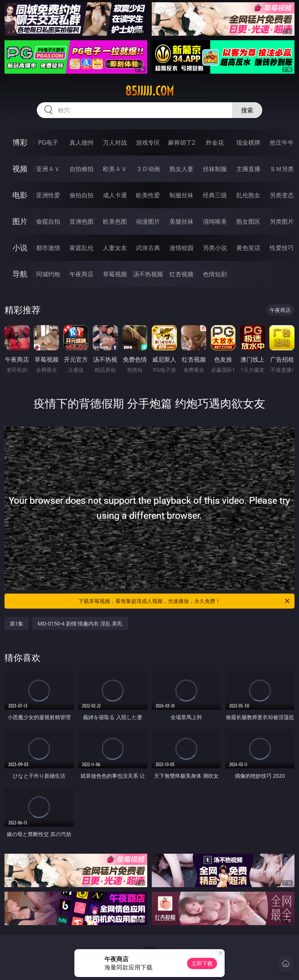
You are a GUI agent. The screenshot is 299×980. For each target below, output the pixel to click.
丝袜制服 (215, 169)
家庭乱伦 (82, 248)
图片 (20, 221)
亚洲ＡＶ (48, 169)
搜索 (247, 110)
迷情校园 (181, 248)
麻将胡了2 (182, 142)
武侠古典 (148, 248)
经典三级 (215, 195)
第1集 (17, 623)
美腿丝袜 (181, 221)
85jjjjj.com (149, 91)
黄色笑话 (248, 248)
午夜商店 (82, 274)
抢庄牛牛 (282, 142)
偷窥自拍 (48, 221)
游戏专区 (148, 142)
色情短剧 (215, 274)
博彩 (20, 142)
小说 (20, 248)
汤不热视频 (148, 274)
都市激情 (48, 248)
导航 (20, 274)
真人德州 (82, 142)
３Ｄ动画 (148, 169)
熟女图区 (248, 221)
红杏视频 (181, 274)
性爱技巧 (282, 248)
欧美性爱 (148, 195)
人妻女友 (115, 248)
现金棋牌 (248, 142)
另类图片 (282, 221)
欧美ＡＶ (115, 169)
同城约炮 (48, 274)
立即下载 (202, 963)
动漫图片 (148, 221)
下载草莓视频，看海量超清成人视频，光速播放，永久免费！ (185, 601)
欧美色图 (115, 221)
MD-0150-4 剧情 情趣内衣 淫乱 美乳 (80, 623)
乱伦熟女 (248, 195)
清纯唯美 (215, 221)
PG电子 (48, 142)
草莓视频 (115, 274)
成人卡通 (115, 195)
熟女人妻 (181, 169)
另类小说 (215, 248)
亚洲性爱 (48, 195)
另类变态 (282, 195)
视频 (20, 169)
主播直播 (248, 169)
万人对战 (115, 142)
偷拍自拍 (82, 195)
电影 (20, 195)
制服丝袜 (181, 195)
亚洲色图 (82, 221)
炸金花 (215, 142)
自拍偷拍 (82, 169)
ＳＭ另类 (282, 169)
